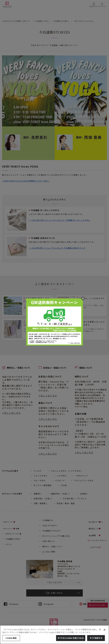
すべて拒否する (96, 638)
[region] (54, 635)
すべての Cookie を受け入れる (71, 638)
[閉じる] (104, 630)
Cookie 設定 (11, 638)
